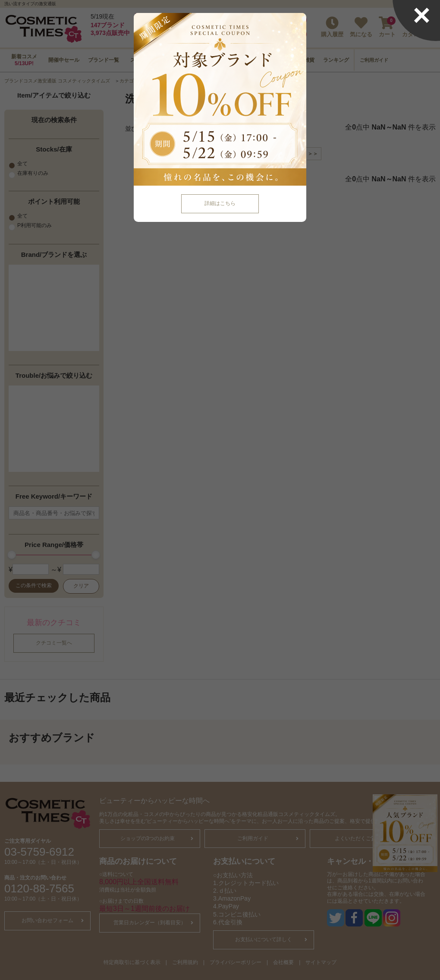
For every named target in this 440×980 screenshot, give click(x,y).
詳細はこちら (220, 203)
